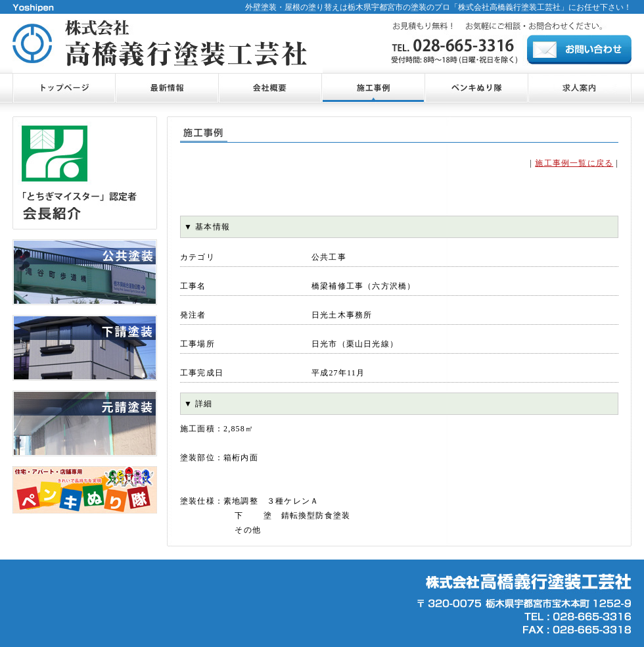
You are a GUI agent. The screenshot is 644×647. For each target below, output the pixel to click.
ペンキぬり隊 (476, 88)
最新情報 (167, 88)
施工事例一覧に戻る (574, 163)
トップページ (64, 88)
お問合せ (579, 50)
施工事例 (373, 88)
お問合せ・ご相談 (580, 88)
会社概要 (270, 88)
